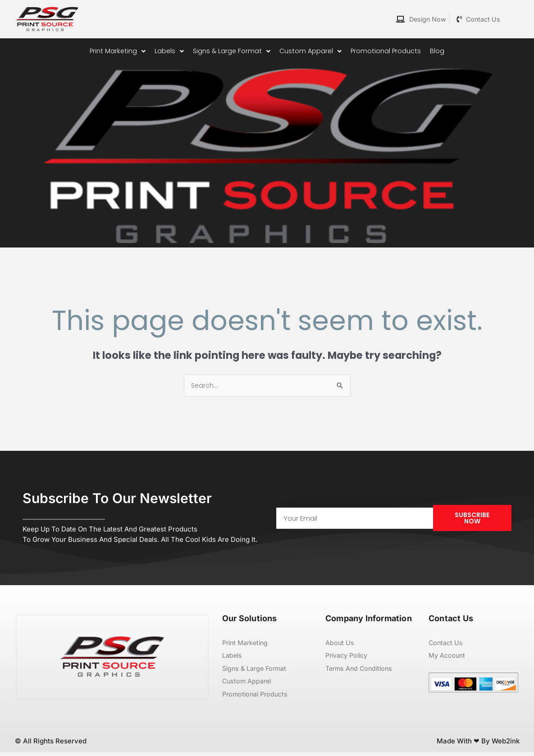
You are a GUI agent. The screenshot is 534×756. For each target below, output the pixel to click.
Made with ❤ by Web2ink (478, 745)
